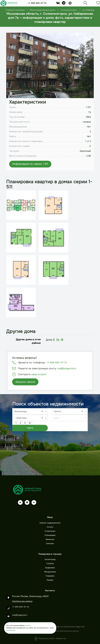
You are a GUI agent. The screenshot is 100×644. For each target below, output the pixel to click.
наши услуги (39, 374)
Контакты (50, 544)
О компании (50, 531)
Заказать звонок (25, 382)
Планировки (50, 535)
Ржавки (50, 580)
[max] (70, 4)
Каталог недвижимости (50, 523)
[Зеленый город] (9, 3)
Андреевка (50, 568)
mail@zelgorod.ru (67, 368)
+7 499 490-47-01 (37, 3)
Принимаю (11, 630)
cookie (28, 625)
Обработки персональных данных (64, 631)
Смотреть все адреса (22, 601)
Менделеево (50, 572)
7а (58, 340)
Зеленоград (50, 559)
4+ (30, 423)
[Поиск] (85, 4)
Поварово (50, 576)
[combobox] (30, 411)
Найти (30, 428)
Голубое (50, 564)
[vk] (58, 4)
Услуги (50, 527)
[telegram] (64, 4)
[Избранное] (98, 4)
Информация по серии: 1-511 (30, 164)
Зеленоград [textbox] (29, 411)
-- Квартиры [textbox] (29, 418)
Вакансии (50, 539)
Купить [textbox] (69, 411)
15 (62, 340)
